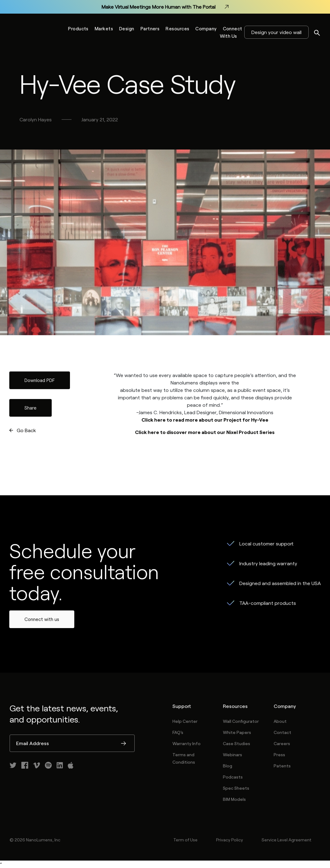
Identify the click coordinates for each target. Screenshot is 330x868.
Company (206, 28)
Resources (177, 28)
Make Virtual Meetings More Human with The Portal (165, 7)
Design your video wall (276, 32)
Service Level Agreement (286, 840)
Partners (150, 28)
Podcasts (233, 777)
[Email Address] (72, 743)
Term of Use (185, 840)
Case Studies (237, 743)
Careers (282, 743)
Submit (124, 744)
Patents (282, 766)
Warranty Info (187, 743)
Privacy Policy (230, 840)
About (280, 721)
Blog (228, 766)
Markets (104, 28)
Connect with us (42, 619)
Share (30, 408)
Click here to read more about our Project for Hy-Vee (205, 420)
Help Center (185, 721)
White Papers (237, 732)
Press (279, 755)
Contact (282, 732)
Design (127, 28)
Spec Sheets (236, 788)
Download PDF (40, 380)
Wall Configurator (241, 721)
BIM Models (234, 799)
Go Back (26, 430)
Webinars (232, 755)
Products (78, 28)
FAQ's (178, 732)
